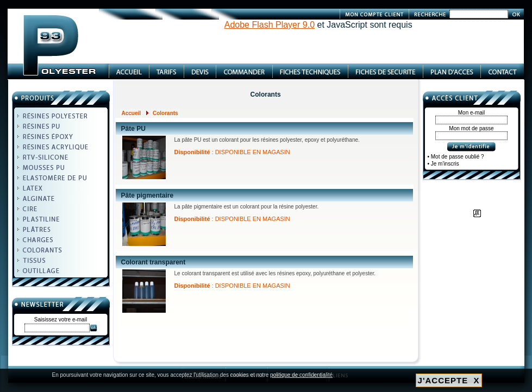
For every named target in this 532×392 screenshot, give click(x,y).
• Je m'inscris (443, 164)
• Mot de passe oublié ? (456, 157)
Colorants (165, 113)
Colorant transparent (154, 262)
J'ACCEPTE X (449, 380)
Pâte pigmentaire (148, 195)
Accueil (132, 113)
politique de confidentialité (301, 375)
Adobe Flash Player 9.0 (270, 25)
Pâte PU (133, 129)
